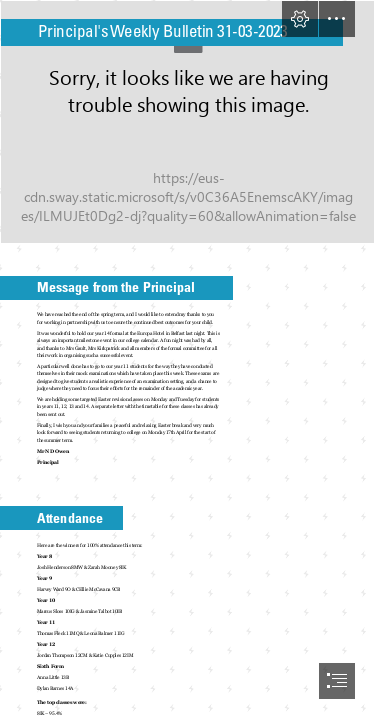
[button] (300, 19)
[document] (187, 360)
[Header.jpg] (187, 122)
